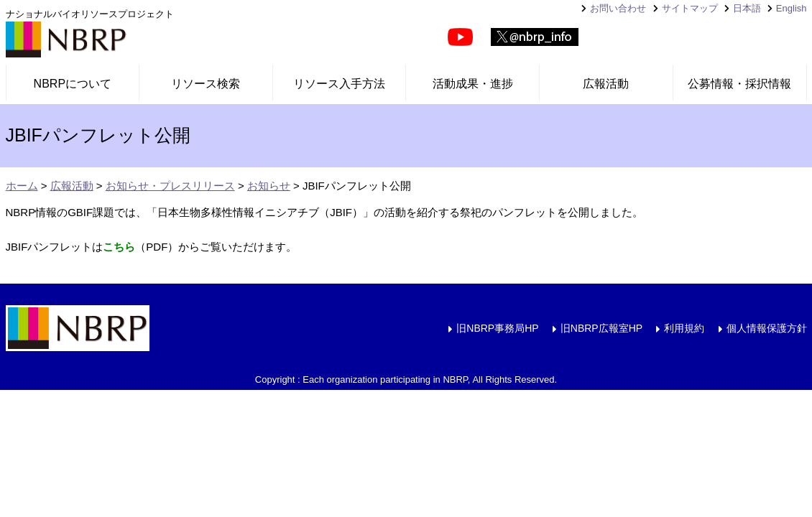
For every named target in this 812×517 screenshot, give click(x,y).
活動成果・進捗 (473, 84)
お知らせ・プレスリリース (170, 186)
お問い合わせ (618, 8)
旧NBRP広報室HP (601, 328)
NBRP (66, 39)
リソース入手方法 (339, 84)
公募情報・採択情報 (739, 84)
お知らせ (269, 186)
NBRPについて (73, 84)
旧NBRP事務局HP (497, 328)
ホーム (22, 186)
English (792, 8)
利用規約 (684, 328)
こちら (119, 247)
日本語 (747, 8)
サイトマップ (690, 8)
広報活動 (606, 84)
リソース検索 (206, 84)
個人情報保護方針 (767, 328)
